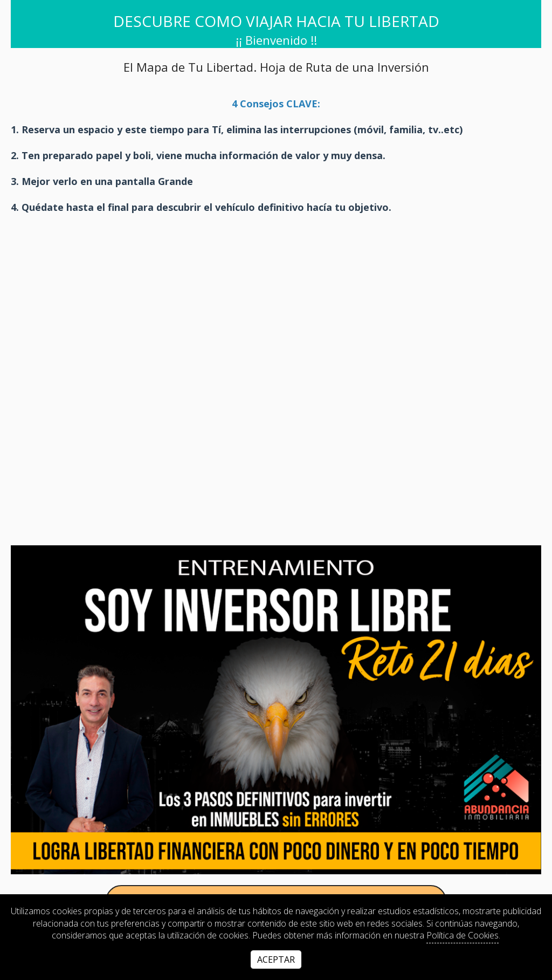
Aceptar (276, 960)
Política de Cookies (463, 935)
